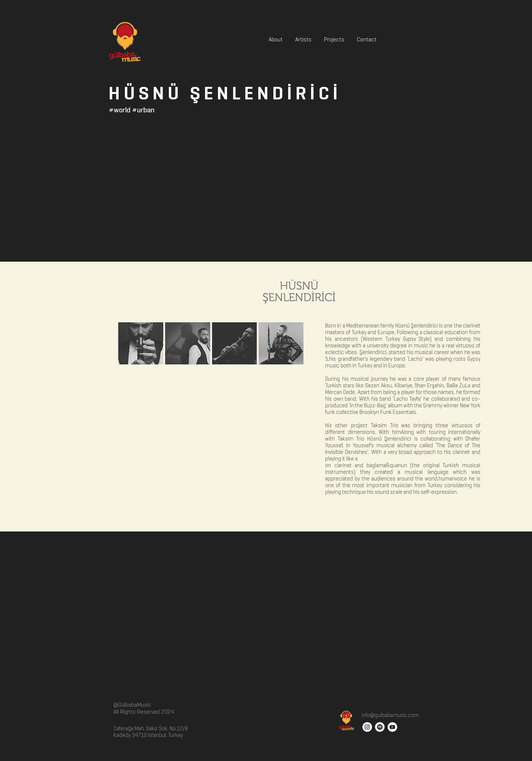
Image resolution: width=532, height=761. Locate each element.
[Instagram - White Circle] (367, 727)
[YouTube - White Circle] (392, 727)
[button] (141, 343)
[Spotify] (380, 727)
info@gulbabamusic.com (390, 715)
